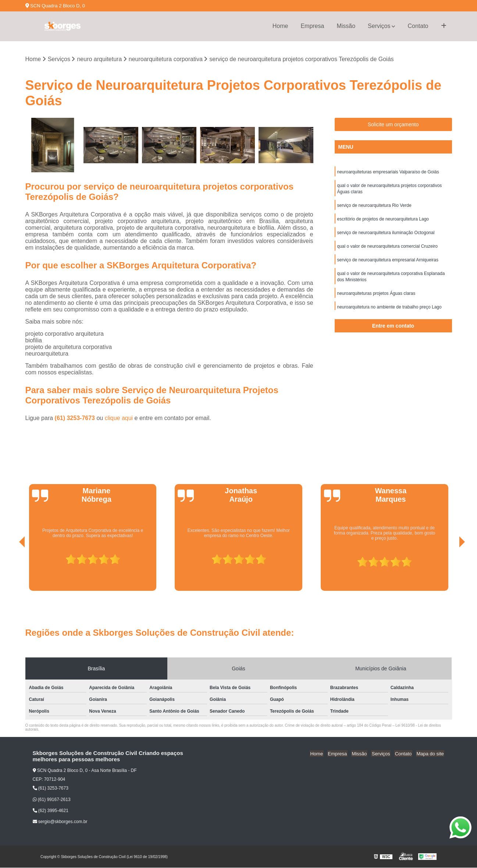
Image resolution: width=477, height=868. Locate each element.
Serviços (379, 26)
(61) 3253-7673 (76, 418)
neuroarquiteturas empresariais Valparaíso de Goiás (388, 172)
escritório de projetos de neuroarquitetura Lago (383, 221)
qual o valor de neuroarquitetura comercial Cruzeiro (387, 249)
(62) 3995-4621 (51, 811)
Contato (418, 26)
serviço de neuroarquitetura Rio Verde (374, 207)
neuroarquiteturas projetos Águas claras (376, 297)
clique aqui (119, 418)
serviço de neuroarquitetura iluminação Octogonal (386, 235)
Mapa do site (431, 754)
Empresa (312, 26)
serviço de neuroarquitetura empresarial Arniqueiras (388, 263)
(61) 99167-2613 (52, 800)
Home (280, 26)
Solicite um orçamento (393, 125)
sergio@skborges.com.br (60, 822)
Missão (346, 26)
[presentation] (12, 571)
